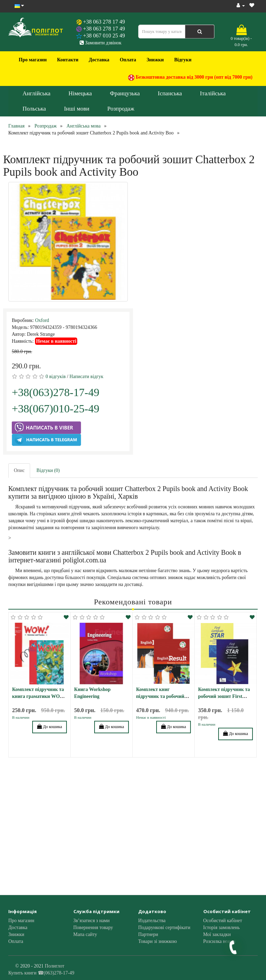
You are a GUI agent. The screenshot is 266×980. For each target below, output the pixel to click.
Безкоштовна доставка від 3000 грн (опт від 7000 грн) (190, 78)
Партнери (148, 934)
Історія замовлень (222, 927)
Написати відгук (87, 377)
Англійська (37, 93)
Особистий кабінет (223, 921)
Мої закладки (217, 934)
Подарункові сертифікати (164, 927)
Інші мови (77, 109)
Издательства (152, 921)
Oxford (42, 320)
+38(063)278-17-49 (56, 392)
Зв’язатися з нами (92, 921)
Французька (125, 93)
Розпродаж (121, 109)
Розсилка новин (219, 941)
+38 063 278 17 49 (104, 22)
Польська (34, 109)
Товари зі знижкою (158, 941)
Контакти (68, 60)
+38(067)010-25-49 (56, 409)
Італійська (213, 93)
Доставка (99, 60)
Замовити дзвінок (100, 43)
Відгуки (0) (48, 470)
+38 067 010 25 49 (104, 36)
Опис (19, 470)
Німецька (80, 93)
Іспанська (170, 93)
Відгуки (183, 60)
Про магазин (33, 60)
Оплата (128, 60)
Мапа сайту (85, 934)
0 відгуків (56, 377)
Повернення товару (93, 927)
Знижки (155, 60)
